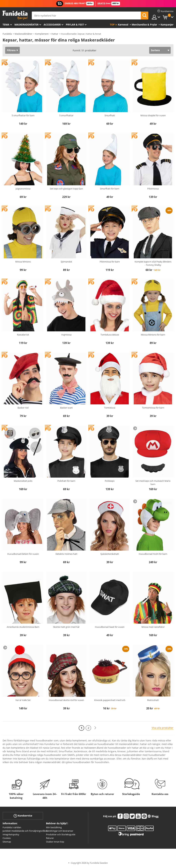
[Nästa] (95, 728)
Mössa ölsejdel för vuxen (153, 115)
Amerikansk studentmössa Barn (23, 627)
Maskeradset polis (23, 481)
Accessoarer (52, 25)
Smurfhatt (110, 115)
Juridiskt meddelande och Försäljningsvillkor (25, 831)
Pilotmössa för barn (110, 262)
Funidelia (7, 34)
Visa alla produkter (163, 728)
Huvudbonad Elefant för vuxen (23, 554)
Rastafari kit (23, 335)
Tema (6, 25)
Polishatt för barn (66, 481)
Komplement (42, 34)
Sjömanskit (66, 262)
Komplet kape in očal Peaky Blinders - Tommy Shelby (153, 263)
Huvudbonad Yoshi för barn (153, 554)
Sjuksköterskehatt (110, 554)
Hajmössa (66, 335)
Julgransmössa (23, 189)
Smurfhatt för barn (110, 189)
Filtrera (11, 50)
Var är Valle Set (23, 700)
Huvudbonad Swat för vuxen (110, 627)
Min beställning (54, 827)
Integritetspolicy (11, 834)
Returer (50, 838)
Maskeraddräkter (26, 25)
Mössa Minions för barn (153, 335)
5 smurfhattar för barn (23, 115)
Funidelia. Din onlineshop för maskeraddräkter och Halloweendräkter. (15, 15)
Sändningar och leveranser (60, 831)
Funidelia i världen (12, 827)
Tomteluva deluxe (110, 335)
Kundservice (23, 816)
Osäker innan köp (55, 842)
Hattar (55, 34)
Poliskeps (110, 481)
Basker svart (66, 408)
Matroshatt (153, 700)
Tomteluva (110, 408)
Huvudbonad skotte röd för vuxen (66, 700)
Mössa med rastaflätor (153, 627)
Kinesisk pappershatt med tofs (110, 700)
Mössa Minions (23, 262)
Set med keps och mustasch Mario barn (153, 483)
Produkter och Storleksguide (61, 834)
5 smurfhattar (66, 115)
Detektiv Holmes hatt (66, 554)
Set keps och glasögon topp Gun (66, 189)
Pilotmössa (153, 189)
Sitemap (7, 842)
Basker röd (23, 408)
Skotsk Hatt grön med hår (66, 627)
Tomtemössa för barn (153, 408)
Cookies (7, 838)
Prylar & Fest (75, 25)
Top (112, 25)
